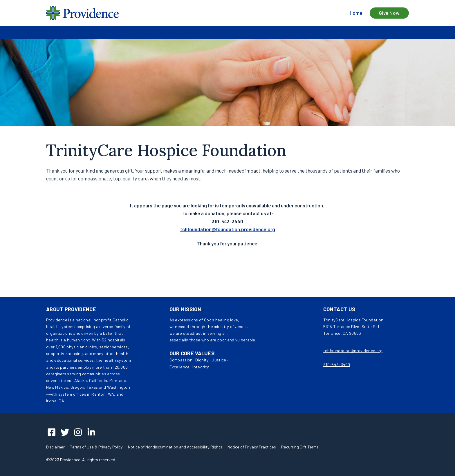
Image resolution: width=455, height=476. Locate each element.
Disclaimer (55, 447)
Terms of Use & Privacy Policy (96, 447)
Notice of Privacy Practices (252, 447)
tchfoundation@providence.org (353, 351)
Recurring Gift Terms (300, 447)
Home (356, 13)
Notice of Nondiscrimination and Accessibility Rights (175, 447)
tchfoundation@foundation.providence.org (228, 229)
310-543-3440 (337, 364)
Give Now (389, 13)
